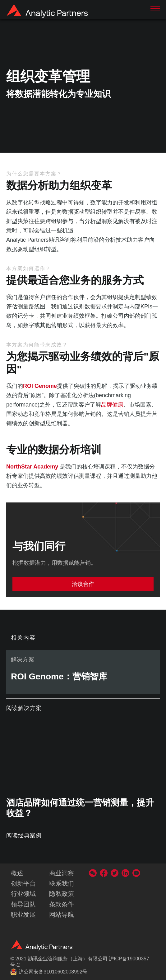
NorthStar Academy (32, 467)
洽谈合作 (83, 584)
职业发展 (23, 915)
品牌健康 (112, 405)
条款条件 (62, 904)
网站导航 (62, 915)
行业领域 (23, 894)
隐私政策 (62, 894)
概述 (17, 873)
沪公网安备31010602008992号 (49, 972)
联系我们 (62, 883)
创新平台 (23, 883)
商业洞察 (62, 873)
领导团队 (23, 904)
